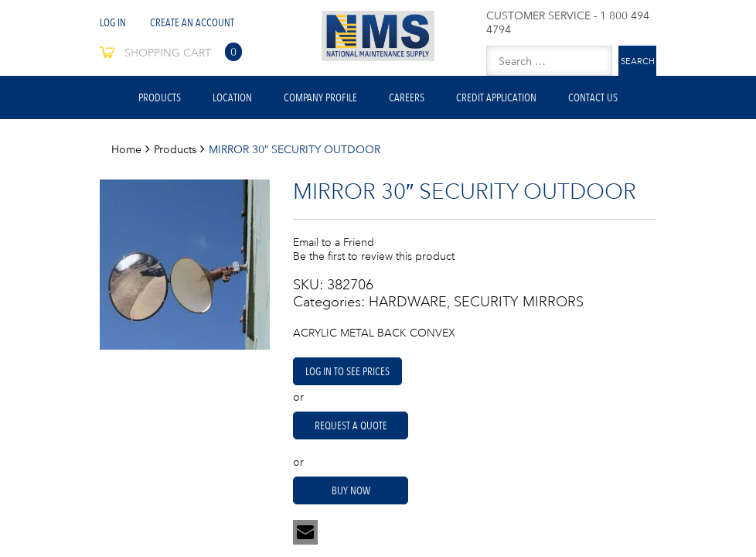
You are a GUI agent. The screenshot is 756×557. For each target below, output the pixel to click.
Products (160, 97)
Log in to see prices (347, 371)
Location (232, 97)
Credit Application (496, 97)
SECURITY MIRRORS (519, 302)
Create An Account (192, 22)
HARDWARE (408, 302)
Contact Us (593, 97)
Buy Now (351, 490)
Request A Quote (351, 425)
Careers (407, 97)
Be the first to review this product (374, 256)
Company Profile (320, 97)
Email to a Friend (334, 242)
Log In (113, 22)
